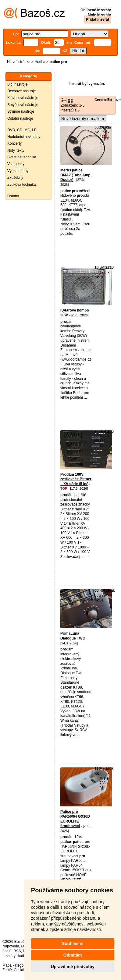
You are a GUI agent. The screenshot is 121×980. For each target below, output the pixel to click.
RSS (17, 951)
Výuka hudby (18, 171)
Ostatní (13, 196)
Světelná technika (22, 157)
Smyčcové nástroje (23, 105)
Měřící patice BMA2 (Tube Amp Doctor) (75, 175)
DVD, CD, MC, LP (22, 130)
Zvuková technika (21, 185)
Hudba (40, 62)
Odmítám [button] (73, 955)
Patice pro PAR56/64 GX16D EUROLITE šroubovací (75, 819)
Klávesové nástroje (23, 98)
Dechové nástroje (21, 91)
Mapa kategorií (14, 965)
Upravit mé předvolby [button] (73, 967)
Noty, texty (16, 150)
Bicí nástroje (17, 84)
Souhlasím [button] (73, 943)
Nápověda (11, 946)
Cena (99, 100)
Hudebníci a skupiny (24, 137)
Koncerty (14, 143)
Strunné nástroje (21, 111)
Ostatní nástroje (20, 118)
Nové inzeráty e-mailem (83, 119)
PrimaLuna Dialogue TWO (73, 636)
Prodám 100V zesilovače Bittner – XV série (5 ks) (76, 479)
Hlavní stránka (19, 62)
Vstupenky (16, 164)
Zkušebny (15, 178)
